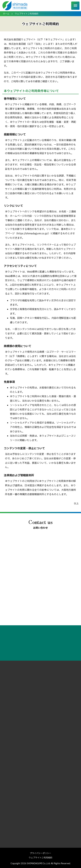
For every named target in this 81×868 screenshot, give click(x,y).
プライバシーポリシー (40, 853)
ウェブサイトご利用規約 (40, 858)
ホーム (6, 14)
